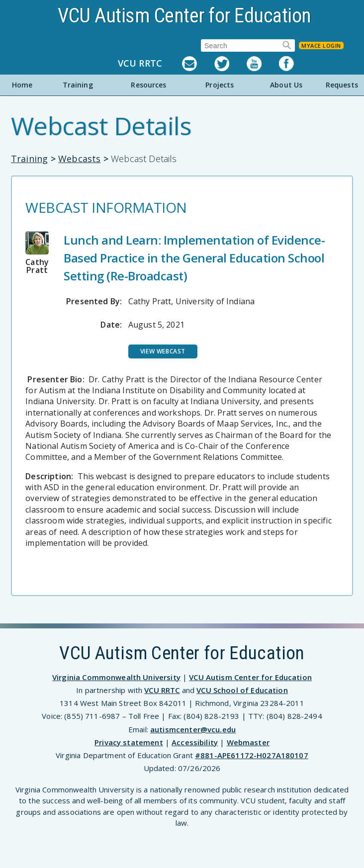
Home (22, 85)
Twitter (230, 64)
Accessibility (195, 742)
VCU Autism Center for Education (184, 16)
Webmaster (248, 742)
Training (78, 85)
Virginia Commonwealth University (116, 677)
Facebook (295, 64)
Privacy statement (129, 742)
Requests (342, 85)
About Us (286, 85)
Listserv (198, 64)
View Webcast (163, 351)
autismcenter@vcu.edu (193, 729)
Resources (148, 85)
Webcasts (79, 159)
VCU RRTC (140, 63)
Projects (220, 85)
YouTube (263, 64)
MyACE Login (321, 45)
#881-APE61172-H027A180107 (252, 755)
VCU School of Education (242, 690)
